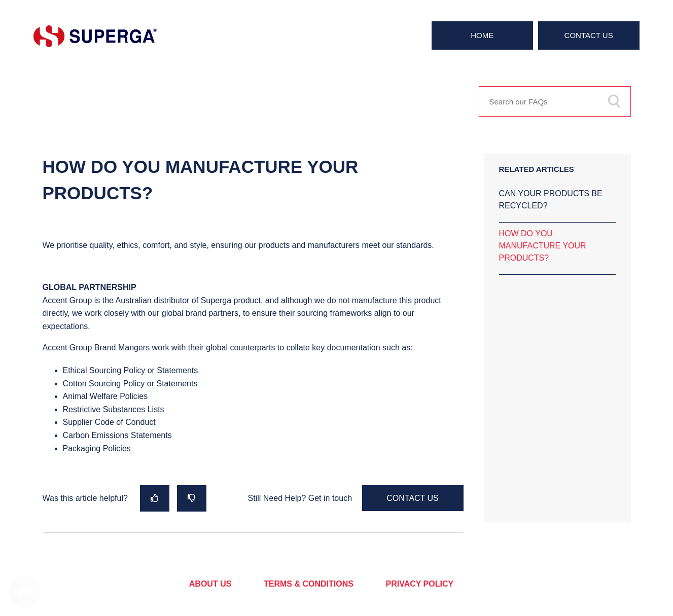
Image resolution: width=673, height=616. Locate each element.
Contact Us (589, 35)
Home (482, 35)
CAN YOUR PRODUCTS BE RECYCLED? (551, 200)
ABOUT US (210, 584)
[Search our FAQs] (555, 101)
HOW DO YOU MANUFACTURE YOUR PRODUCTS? (543, 246)
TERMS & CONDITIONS (309, 584)
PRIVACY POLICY (420, 584)
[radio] (155, 498)
